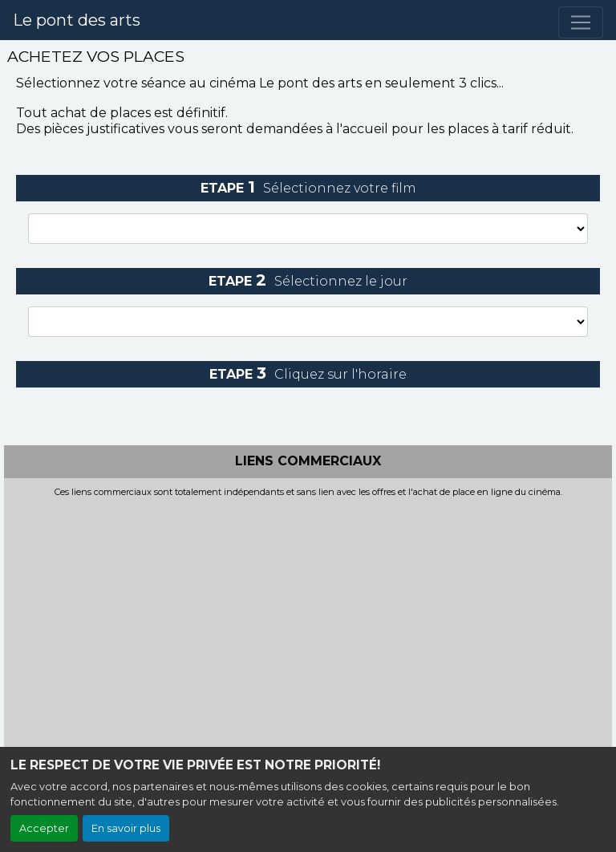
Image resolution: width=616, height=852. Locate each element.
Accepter (44, 828)
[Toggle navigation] (581, 22)
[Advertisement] (308, 618)
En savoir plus (126, 828)
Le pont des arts (77, 20)
